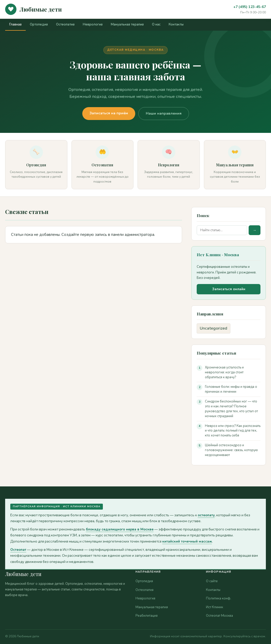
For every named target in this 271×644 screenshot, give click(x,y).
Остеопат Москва (219, 616)
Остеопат (18, 550)
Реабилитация (147, 616)
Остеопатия (65, 24)
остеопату (206, 515)
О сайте (212, 581)
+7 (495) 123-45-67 (250, 7)
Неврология (93, 24)
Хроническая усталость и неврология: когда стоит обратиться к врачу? (224, 372)
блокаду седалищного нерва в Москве (120, 529)
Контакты (176, 24)
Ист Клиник (215, 607)
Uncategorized (214, 328)
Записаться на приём (109, 113)
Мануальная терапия (127, 24)
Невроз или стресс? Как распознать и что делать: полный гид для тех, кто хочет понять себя (233, 431)
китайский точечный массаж (187, 541)
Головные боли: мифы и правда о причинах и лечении (231, 389)
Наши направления (164, 113)
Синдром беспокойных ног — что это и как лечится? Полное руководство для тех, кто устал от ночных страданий (231, 409)
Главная (15, 24)
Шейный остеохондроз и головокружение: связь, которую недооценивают (231, 450)
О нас (156, 24)
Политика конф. (219, 598)
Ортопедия (39, 24)
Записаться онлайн (229, 289)
